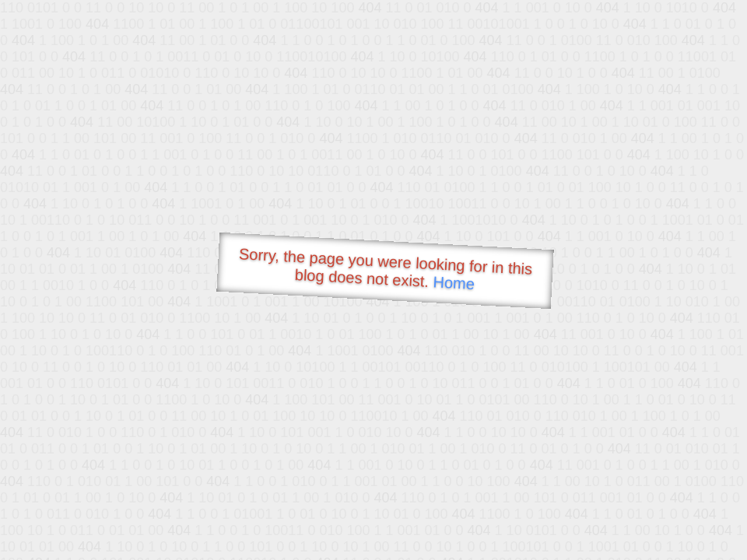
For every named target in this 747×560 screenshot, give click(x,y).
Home (454, 283)
